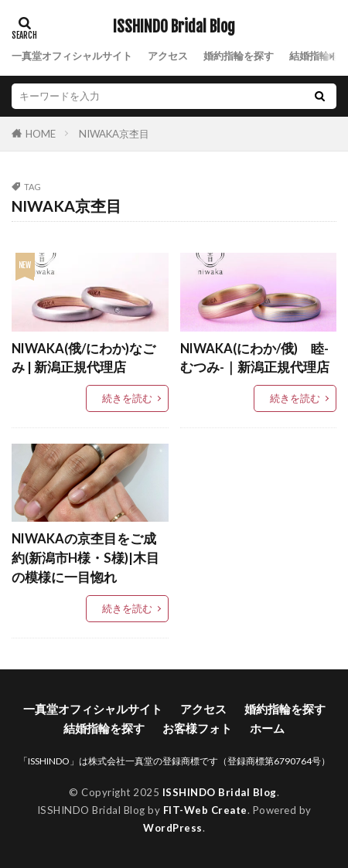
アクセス (168, 56)
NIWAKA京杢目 (114, 134)
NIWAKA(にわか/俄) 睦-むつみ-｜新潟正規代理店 (255, 358)
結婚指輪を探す (104, 728)
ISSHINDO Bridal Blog (174, 27)
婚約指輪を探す (239, 56)
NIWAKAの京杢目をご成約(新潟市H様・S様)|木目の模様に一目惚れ (85, 558)
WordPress (173, 828)
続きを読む (127, 398)
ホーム (267, 728)
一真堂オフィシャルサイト (72, 56)
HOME (41, 133)
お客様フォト (197, 728)
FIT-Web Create (205, 810)
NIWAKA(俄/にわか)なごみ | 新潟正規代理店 (84, 358)
